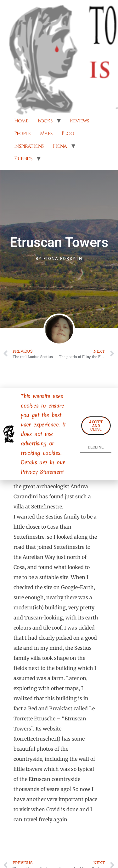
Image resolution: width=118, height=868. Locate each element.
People (22, 133)
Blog (68, 133)
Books (45, 121)
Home (21, 121)
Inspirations (29, 146)
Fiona (60, 146)
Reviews (79, 121)
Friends (23, 159)
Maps (46, 133)
